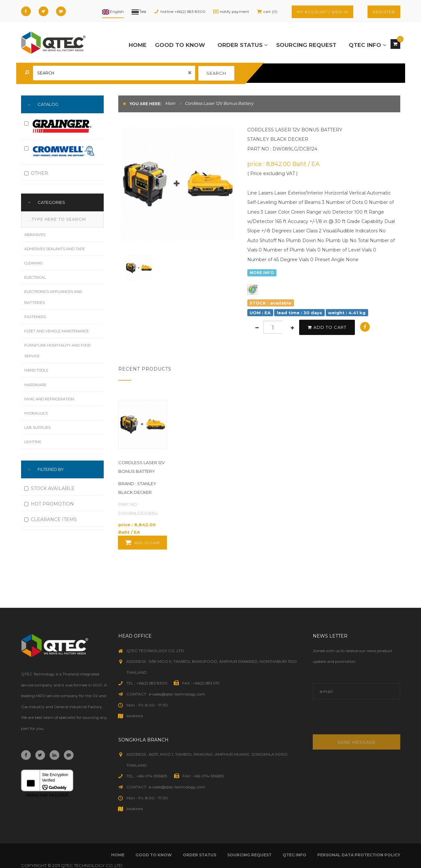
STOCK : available (270, 303)
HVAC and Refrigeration (49, 399)
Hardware (35, 385)
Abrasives (35, 235)
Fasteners (35, 317)
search (216, 73)
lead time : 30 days (299, 312)
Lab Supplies (37, 428)
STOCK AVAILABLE (49, 488)
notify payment (234, 11)
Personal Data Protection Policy (359, 855)
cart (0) (270, 11)
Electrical (35, 277)
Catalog (48, 104)
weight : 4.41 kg (347, 312)
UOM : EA (260, 312)
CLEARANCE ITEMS (51, 519)
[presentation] (357, 720)
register (384, 12)
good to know (180, 45)
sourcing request (306, 45)
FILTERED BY (51, 469)
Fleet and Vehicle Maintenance (57, 331)
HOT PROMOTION (49, 504)
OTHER (36, 173)
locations (135, 716)
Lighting (33, 442)
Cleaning (34, 263)
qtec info (368, 45)
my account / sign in (322, 12)
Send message (357, 742)
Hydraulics (36, 413)
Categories (51, 202)
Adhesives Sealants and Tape (55, 249)
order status (243, 45)
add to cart (327, 327)
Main (170, 103)
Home (138, 45)
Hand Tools (36, 370)
